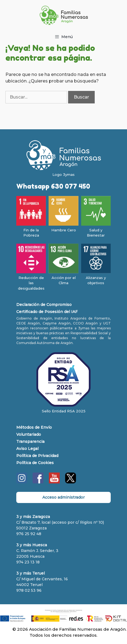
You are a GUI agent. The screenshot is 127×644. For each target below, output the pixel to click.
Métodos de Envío (34, 427)
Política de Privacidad (37, 456)
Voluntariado (29, 434)
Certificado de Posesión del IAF (47, 312)
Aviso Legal (27, 449)
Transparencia (30, 441)
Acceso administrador (63, 497)
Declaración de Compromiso (44, 305)
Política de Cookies (35, 463)
